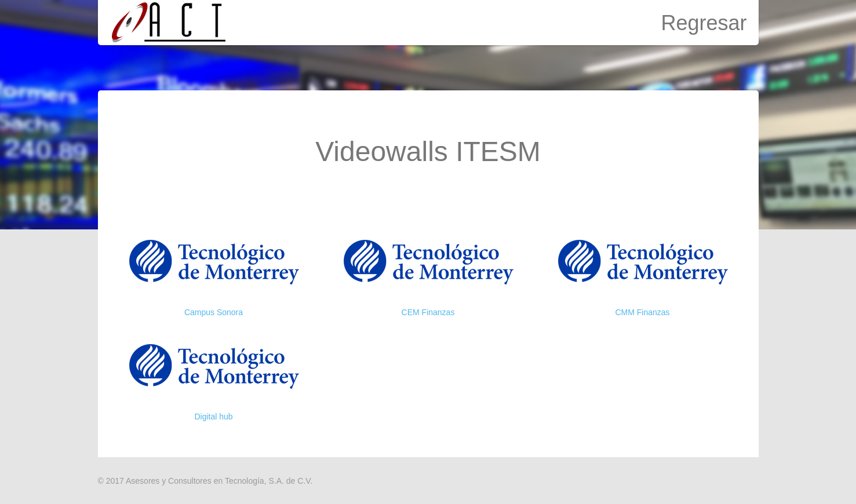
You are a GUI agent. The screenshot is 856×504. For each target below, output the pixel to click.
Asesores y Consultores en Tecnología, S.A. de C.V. (219, 481)
